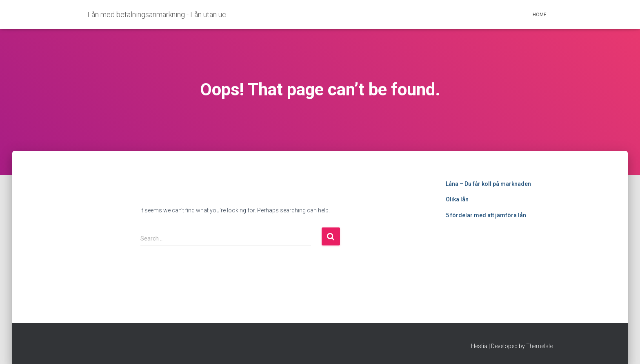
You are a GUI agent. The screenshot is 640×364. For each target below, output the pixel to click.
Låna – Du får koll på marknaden (488, 184)
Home (540, 15)
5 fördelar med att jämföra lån (486, 215)
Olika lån (457, 199)
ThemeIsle (539, 346)
